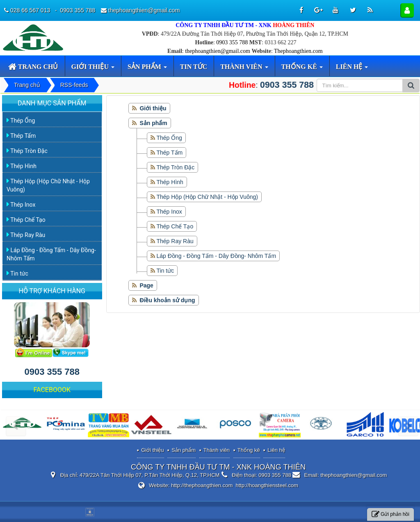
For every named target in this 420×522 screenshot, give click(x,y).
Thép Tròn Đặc (176, 167)
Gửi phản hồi (390, 514)
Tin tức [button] (194, 67)
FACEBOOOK (52, 390)
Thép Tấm (170, 153)
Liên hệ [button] (352, 70)
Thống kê (249, 450)
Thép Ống (169, 138)
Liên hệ (276, 450)
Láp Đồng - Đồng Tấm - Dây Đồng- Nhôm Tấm (217, 256)
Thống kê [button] (302, 70)
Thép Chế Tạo (175, 226)
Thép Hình (170, 182)
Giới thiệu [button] (93, 70)
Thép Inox (169, 212)
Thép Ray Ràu (175, 241)
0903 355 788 (232, 42)
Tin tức (165, 271)
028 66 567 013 (31, 10)
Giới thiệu (152, 450)
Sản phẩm (184, 450)
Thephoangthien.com (298, 51)
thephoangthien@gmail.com (218, 51)
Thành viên (217, 450)
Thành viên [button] (244, 70)
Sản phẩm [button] (147, 70)
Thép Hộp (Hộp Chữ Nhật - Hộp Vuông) (207, 197)
